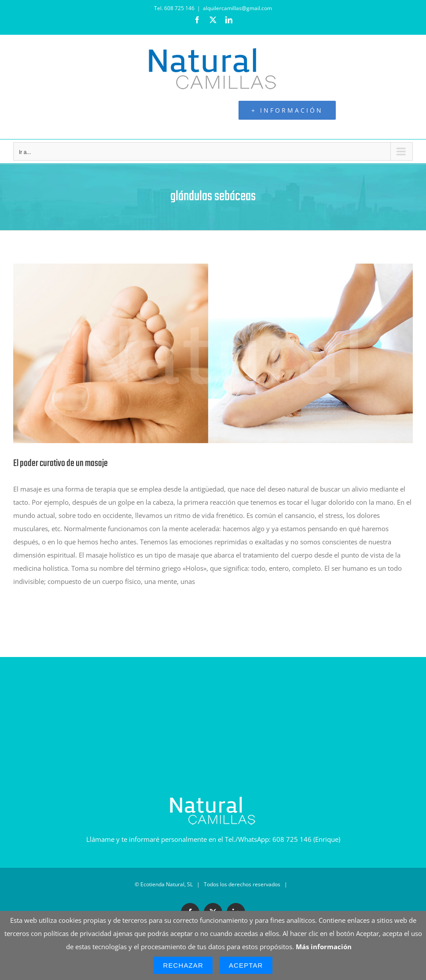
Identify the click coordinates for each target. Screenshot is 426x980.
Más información (324, 947)
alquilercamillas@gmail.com (237, 8)
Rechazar (183, 965)
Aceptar (246, 965)
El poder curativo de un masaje (61, 463)
